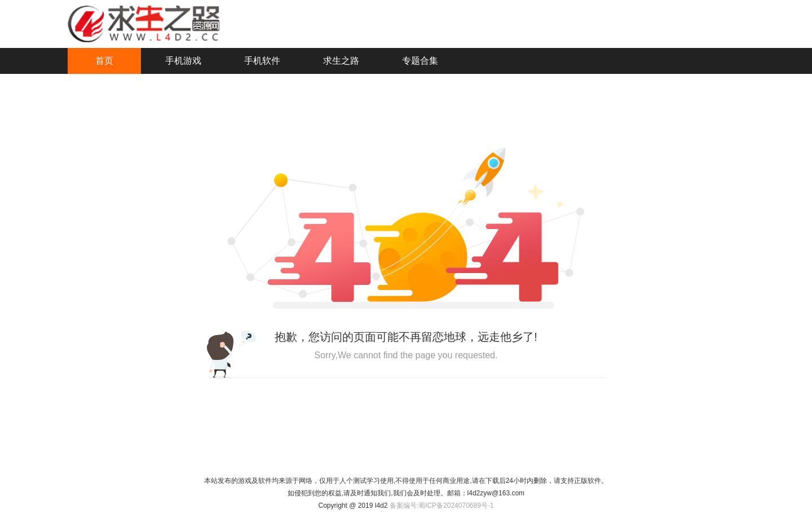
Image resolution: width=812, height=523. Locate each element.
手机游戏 (183, 61)
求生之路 (341, 61)
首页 (104, 61)
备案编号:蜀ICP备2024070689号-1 (442, 506)
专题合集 (420, 61)
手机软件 (262, 61)
